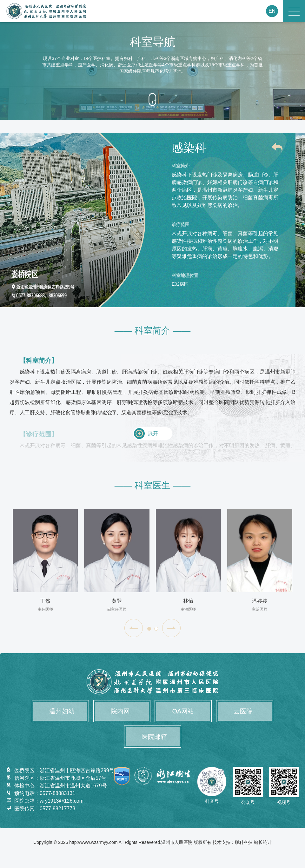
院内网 (120, 711)
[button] (134, 628)
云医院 (243, 711)
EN (272, 11)
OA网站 (183, 711)
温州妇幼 (62, 711)
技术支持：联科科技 (233, 842)
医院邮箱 (154, 737)
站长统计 (263, 842)
